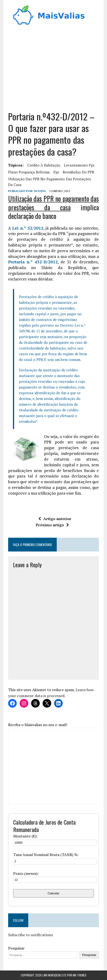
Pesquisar (16, 948)
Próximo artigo (52, 525)
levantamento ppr (79, 165)
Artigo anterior (55, 519)
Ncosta (40, 191)
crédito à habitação (44, 165)
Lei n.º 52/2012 (28, 228)
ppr (56, 172)
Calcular (53, 893)
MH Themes (80, 975)
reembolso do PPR (79, 172)
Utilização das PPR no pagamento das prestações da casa (50, 182)
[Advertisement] (54, 70)
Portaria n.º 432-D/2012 (33, 262)
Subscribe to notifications (31, 935)
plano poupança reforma (29, 172)
